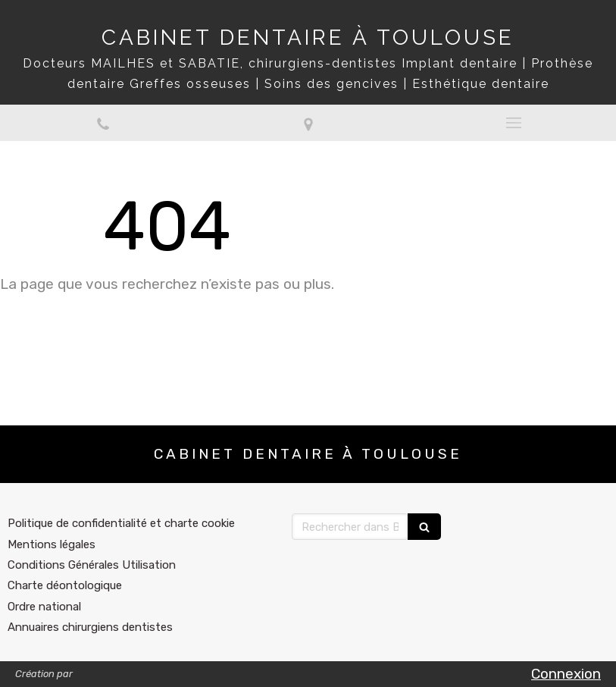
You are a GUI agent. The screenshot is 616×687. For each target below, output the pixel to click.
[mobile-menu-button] (513, 123)
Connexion (566, 674)
